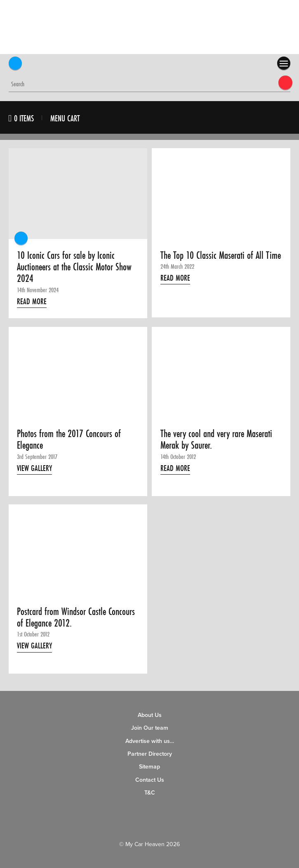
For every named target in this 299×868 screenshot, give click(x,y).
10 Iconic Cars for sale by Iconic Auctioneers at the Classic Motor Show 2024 (74, 267)
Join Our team (150, 728)
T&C (150, 793)
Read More (32, 301)
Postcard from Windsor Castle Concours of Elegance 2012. (76, 618)
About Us (150, 715)
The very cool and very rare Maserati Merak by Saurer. (216, 440)
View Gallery (34, 468)
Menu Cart (65, 118)
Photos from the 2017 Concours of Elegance (69, 440)
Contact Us (150, 780)
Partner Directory (150, 754)
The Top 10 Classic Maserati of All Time (221, 255)
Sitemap (149, 767)
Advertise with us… (150, 741)
